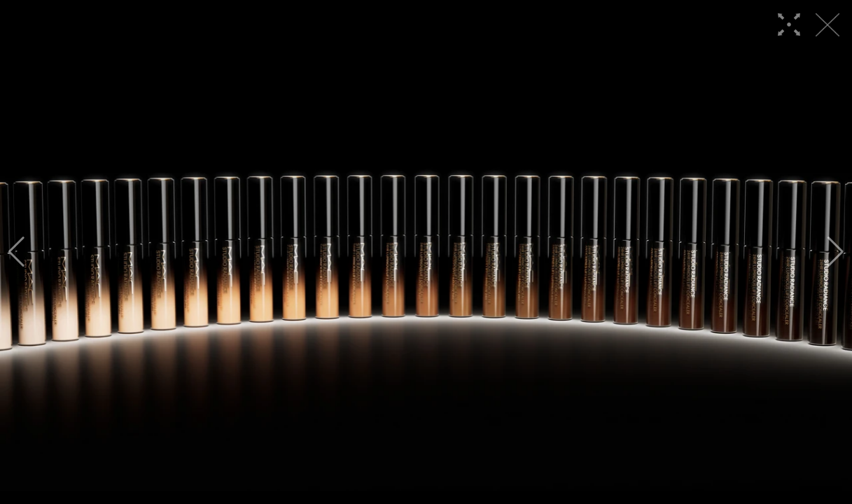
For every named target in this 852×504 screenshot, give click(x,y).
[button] (16, 252)
